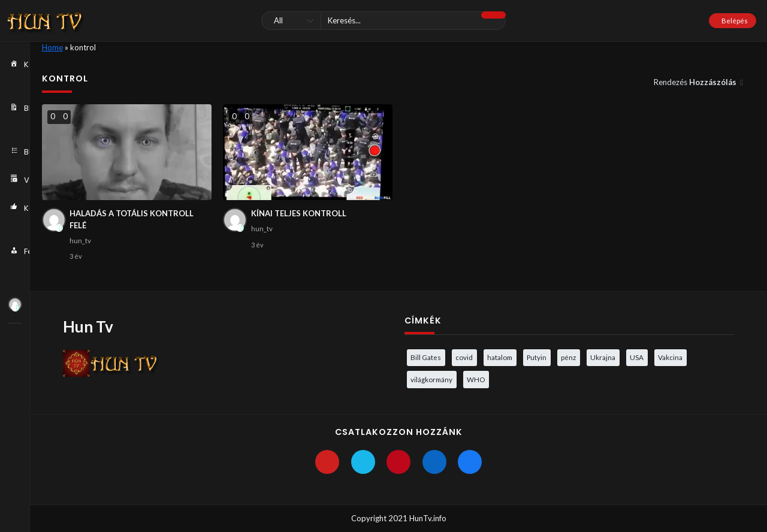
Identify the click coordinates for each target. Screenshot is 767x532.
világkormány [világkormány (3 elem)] (431, 379)
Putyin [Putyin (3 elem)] (537, 357)
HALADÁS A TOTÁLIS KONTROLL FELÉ (132, 219)
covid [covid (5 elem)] (464, 357)
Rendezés (696, 82)
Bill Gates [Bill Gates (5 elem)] (426, 357)
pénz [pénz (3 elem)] (568, 357)
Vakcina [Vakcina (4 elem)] (670, 357)
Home (52, 47)
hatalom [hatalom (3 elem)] (500, 357)
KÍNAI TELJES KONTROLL (299, 213)
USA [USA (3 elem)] (637, 357)
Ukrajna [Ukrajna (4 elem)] (603, 357)
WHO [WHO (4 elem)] (476, 379)
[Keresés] (383, 21)
